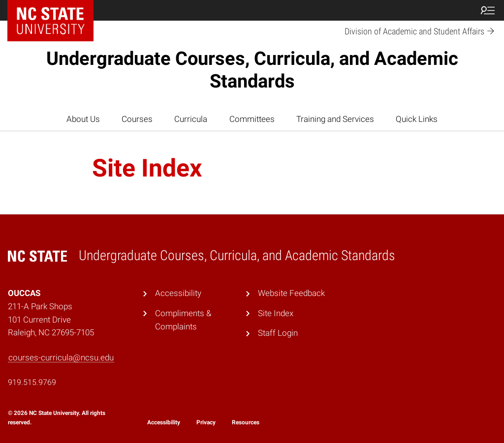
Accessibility (178, 293)
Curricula (191, 119)
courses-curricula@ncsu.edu (61, 357)
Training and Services (335, 119)
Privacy (206, 422)
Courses (137, 119)
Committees (252, 119)
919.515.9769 (32, 382)
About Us (83, 119)
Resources (246, 422)
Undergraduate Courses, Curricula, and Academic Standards (252, 70)
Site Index (276, 313)
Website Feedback (291, 293)
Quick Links (417, 119)
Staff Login (278, 333)
